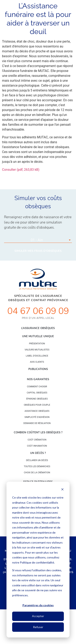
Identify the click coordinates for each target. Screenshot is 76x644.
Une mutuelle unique (38, 336)
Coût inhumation (37, 446)
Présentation (37, 344)
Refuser (38, 627)
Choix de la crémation (37, 473)
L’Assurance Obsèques (38, 328)
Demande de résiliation (37, 423)
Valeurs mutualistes (37, 350)
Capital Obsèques (37, 393)
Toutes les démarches (37, 466)
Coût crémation (37, 440)
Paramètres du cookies (38, 605)
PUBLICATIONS (38, 369)
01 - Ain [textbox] (37, 240)
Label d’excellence (37, 356)
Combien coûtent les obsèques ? (38, 433)
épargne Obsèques (37, 399)
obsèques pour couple (37, 405)
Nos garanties (38, 379)
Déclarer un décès (37, 460)
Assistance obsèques (37, 411)
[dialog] (38, 560)
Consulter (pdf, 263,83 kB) (21, 170)
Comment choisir (37, 387)
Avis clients (37, 362)
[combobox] (38, 240)
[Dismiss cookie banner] (62, 490)
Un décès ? (38, 453)
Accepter (38, 616)
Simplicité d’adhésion (37, 417)
